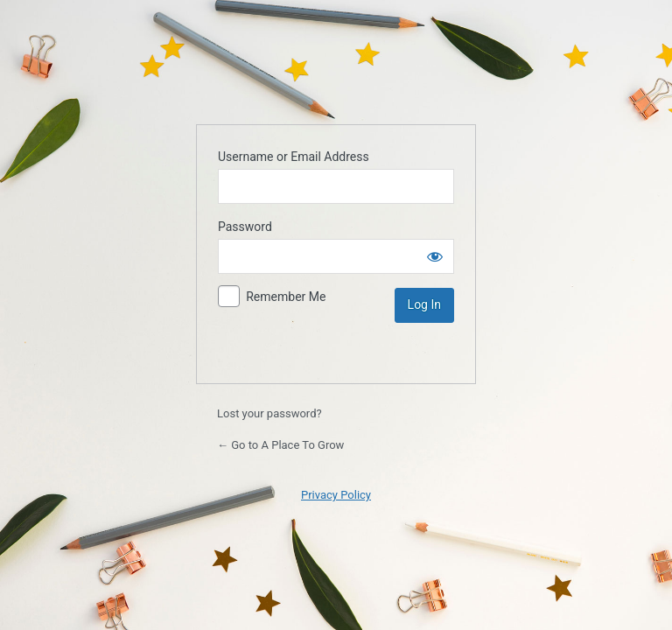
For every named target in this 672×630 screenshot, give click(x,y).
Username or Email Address (294, 157)
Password (245, 227)
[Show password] (435, 256)
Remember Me (286, 297)
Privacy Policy (336, 495)
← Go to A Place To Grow (280, 445)
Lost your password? (269, 413)
